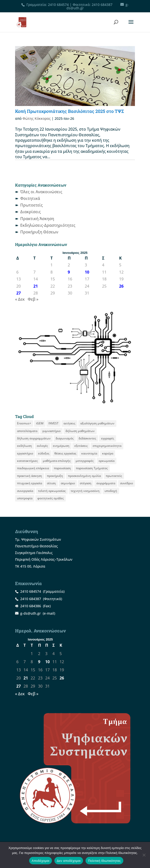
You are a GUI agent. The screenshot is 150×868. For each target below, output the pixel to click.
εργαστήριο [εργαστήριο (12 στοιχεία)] (25, 453)
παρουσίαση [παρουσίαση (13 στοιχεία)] (62, 468)
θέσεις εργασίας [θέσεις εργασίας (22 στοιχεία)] (65, 453)
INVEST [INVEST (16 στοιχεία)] (54, 423)
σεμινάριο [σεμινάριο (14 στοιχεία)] (68, 483)
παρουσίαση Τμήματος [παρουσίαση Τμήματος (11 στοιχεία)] (92, 468)
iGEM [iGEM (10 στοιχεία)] (40, 423)
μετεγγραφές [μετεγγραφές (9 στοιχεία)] (85, 461)
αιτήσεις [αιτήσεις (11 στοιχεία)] (69, 423)
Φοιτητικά (30, 198)
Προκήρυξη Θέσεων (39, 232)
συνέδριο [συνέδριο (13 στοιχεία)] (127, 483)
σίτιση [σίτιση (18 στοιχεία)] (51, 483)
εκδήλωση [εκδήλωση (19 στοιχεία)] (24, 446)
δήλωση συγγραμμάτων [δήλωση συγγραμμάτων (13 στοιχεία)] (34, 438)
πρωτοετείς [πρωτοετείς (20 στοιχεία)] (114, 476)
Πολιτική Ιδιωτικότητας (104, 861)
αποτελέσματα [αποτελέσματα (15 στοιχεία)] (27, 431)
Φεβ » (33, 299)
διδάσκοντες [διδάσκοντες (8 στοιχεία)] (87, 438)
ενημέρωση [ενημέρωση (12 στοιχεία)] (61, 446)
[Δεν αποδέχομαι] (144, 855)
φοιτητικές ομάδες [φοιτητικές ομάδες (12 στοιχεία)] (51, 498)
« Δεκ (20, 299)
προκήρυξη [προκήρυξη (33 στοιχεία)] (55, 476)
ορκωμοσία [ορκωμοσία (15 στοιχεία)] (107, 461)
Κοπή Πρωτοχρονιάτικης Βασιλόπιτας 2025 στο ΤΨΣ (69, 111)
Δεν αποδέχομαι (69, 861)
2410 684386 (31, 606)
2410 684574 (58, 5)
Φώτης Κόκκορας (37, 118)
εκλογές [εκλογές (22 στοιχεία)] (42, 446)
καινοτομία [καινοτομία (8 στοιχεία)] (89, 453)
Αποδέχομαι (41, 861)
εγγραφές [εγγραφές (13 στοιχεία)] (108, 438)
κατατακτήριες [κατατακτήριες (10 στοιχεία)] (27, 461)
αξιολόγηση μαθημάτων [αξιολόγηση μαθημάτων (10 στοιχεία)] (97, 423)
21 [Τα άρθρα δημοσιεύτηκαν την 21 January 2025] (36, 286)
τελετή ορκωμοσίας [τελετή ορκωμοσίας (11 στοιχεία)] (52, 491)
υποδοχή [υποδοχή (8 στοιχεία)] (111, 491)
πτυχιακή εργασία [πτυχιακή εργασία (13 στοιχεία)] (30, 483)
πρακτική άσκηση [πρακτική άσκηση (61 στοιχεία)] (30, 476)
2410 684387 (102, 5)
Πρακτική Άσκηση (37, 219)
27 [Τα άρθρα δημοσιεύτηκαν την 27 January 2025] (19, 293)
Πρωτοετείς (32, 205)
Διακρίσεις (31, 212)
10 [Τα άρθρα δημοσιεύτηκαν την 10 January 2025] (87, 272)
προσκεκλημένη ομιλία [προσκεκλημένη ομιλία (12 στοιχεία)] (84, 476)
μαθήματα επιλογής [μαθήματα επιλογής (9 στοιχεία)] (57, 461)
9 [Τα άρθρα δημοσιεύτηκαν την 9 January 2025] (69, 272)
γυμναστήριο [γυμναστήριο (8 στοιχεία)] (51, 431)
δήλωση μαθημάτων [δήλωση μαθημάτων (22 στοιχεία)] (80, 431)
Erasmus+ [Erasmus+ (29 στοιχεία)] (24, 423)
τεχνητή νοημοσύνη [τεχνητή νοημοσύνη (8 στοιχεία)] (85, 491)
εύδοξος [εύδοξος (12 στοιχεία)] (44, 453)
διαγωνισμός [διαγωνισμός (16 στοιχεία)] (65, 438)
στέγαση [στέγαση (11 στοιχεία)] (86, 483)
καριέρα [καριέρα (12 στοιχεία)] (108, 453)
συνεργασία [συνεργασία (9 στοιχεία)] (25, 491)
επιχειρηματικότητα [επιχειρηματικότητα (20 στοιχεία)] (107, 446)
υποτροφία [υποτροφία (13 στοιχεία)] (25, 498)
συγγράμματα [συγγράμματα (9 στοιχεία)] (106, 483)
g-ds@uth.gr (31, 613)
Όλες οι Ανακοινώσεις (41, 192)
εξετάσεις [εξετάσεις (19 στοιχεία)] (81, 446)
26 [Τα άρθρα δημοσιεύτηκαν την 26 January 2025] (121, 286)
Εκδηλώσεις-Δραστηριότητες (48, 225)
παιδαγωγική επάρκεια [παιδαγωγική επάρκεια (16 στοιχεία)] (33, 468)
